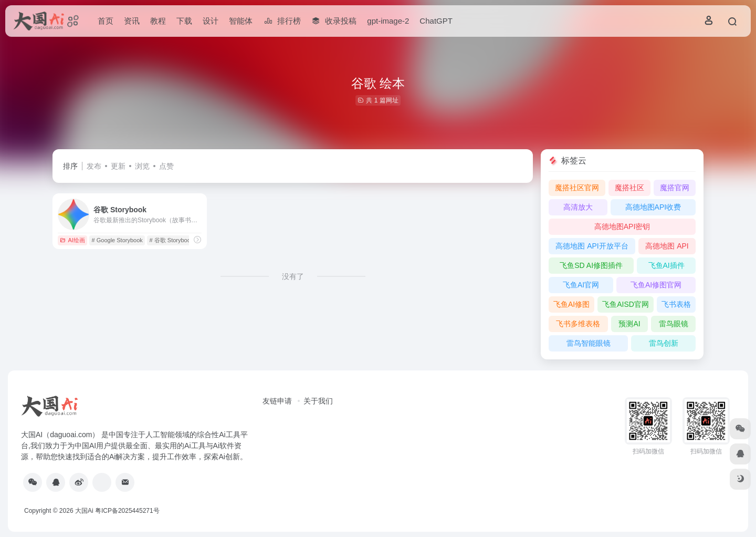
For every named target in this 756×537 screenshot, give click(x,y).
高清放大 (578, 207)
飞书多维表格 (578, 324)
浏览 (142, 166)
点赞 (166, 166)
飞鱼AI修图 (571, 304)
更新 (118, 166)
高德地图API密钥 (622, 226)
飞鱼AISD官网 (626, 304)
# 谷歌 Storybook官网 (177, 240)
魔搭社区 (629, 188)
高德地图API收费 (653, 207)
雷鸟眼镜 (674, 324)
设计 (211, 21)
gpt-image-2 (388, 21)
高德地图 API (667, 246)
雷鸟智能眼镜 (589, 343)
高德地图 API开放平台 (592, 246)
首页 (106, 21)
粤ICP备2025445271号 (127, 511)
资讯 (132, 21)
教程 (158, 21)
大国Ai (84, 511)
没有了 (293, 276)
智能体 (241, 21)
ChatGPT (436, 21)
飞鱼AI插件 (666, 265)
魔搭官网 (675, 188)
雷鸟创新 (664, 343)
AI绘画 (72, 240)
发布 (94, 166)
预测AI (629, 324)
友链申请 (277, 401)
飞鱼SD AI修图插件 (591, 265)
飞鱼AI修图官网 (656, 285)
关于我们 (318, 401)
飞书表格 (676, 304)
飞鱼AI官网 (581, 285)
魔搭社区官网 (577, 188)
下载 (184, 21)
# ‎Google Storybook (117, 240)
